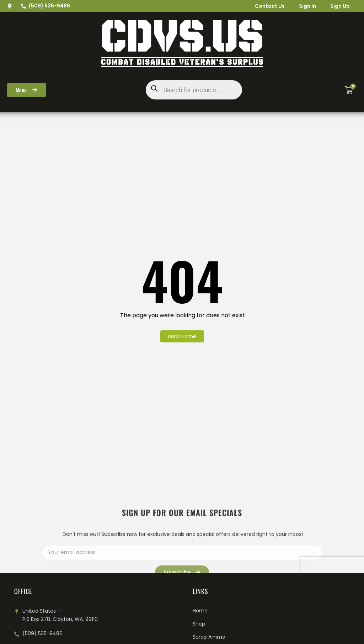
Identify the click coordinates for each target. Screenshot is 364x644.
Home (200, 611)
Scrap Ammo (209, 637)
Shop (199, 624)
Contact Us (270, 6)
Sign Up (340, 6)
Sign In (307, 6)
